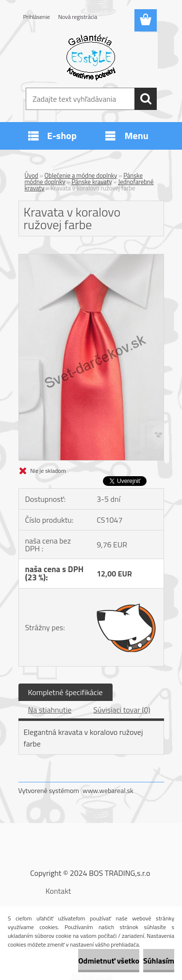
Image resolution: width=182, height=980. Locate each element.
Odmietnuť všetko (109, 961)
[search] (146, 99)
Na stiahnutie (50, 710)
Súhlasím (159, 961)
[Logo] (91, 57)
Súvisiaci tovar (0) (122, 710)
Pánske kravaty (91, 182)
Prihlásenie (37, 17)
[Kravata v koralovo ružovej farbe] (91, 258)
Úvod (32, 175)
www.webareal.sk (108, 790)
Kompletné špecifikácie (66, 692)
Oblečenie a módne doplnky (81, 175)
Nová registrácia (78, 17)
